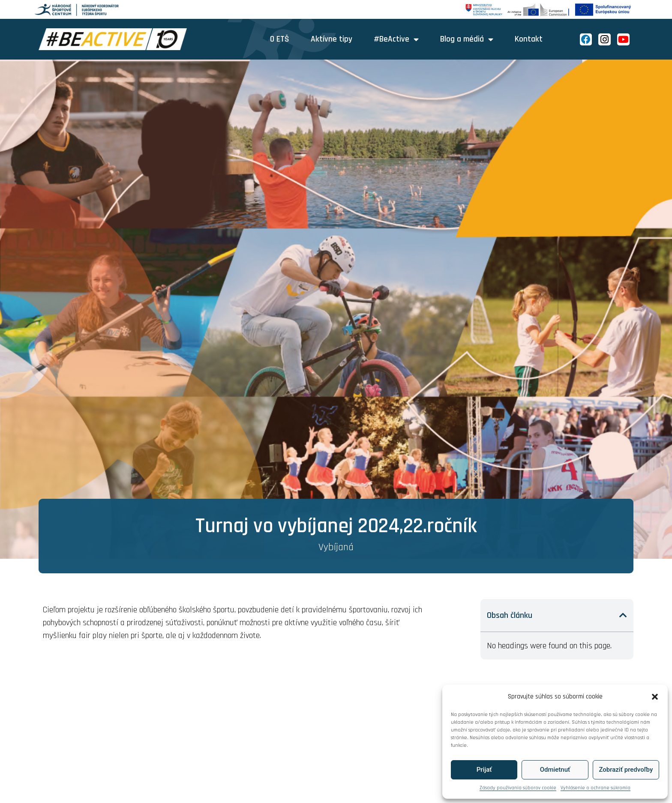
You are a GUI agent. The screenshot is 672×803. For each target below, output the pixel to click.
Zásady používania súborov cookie (518, 788)
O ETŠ (280, 39)
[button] (655, 697)
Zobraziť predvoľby (626, 770)
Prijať (484, 770)
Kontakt (529, 39)
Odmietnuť (555, 770)
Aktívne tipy (331, 39)
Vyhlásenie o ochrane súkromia (595, 788)
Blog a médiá (467, 39)
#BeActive (396, 39)
